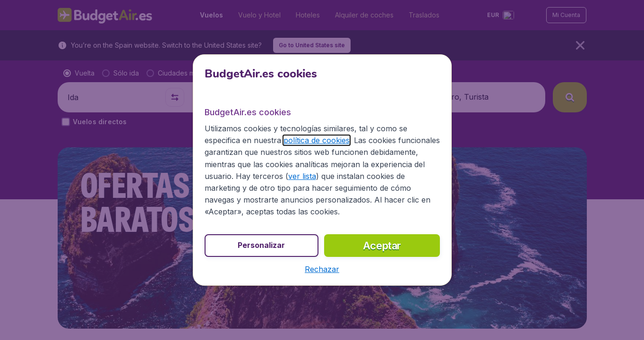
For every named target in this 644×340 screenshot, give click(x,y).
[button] (322, 269)
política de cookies (317, 140)
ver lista (302, 176)
